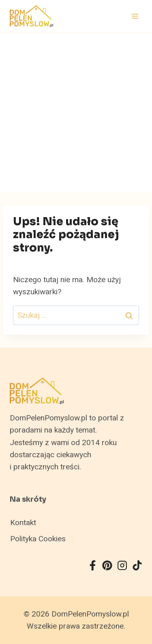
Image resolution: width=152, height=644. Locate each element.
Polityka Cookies (38, 539)
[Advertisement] (76, 113)
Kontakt (23, 523)
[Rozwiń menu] (135, 16)
